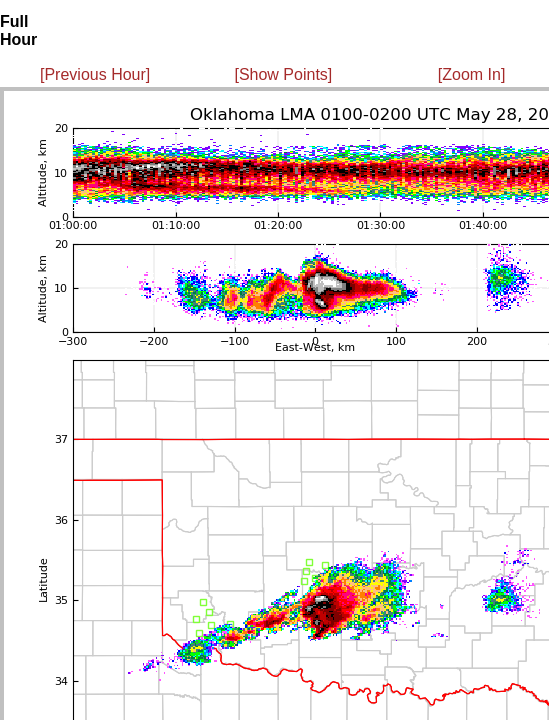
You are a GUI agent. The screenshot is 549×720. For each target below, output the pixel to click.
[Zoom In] (472, 74)
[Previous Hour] (95, 74)
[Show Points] (283, 74)
